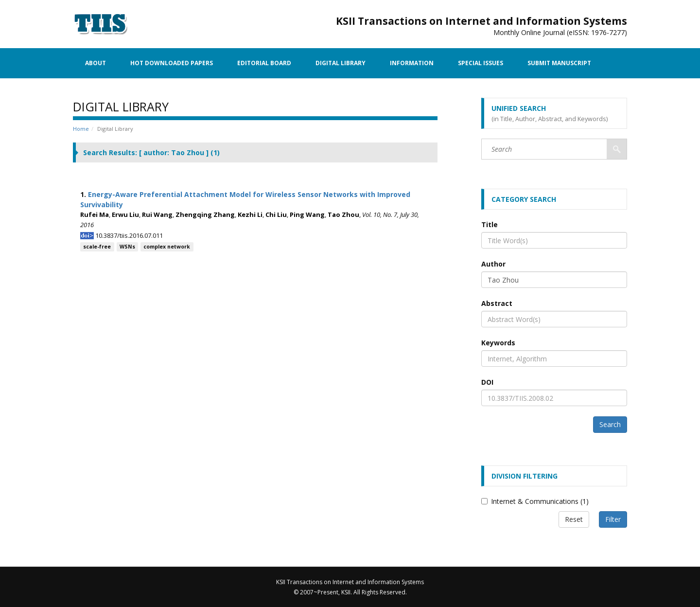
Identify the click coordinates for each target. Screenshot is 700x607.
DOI (487, 382)
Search (610, 424)
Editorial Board (264, 63)
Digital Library (341, 63)
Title (490, 224)
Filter (613, 519)
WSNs (127, 247)
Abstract (497, 303)
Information (412, 63)
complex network (167, 247)
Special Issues (481, 63)
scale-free (97, 247)
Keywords (498, 343)
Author (493, 264)
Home (81, 129)
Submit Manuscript (559, 63)
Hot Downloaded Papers (172, 63)
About (96, 63)
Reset (574, 519)
